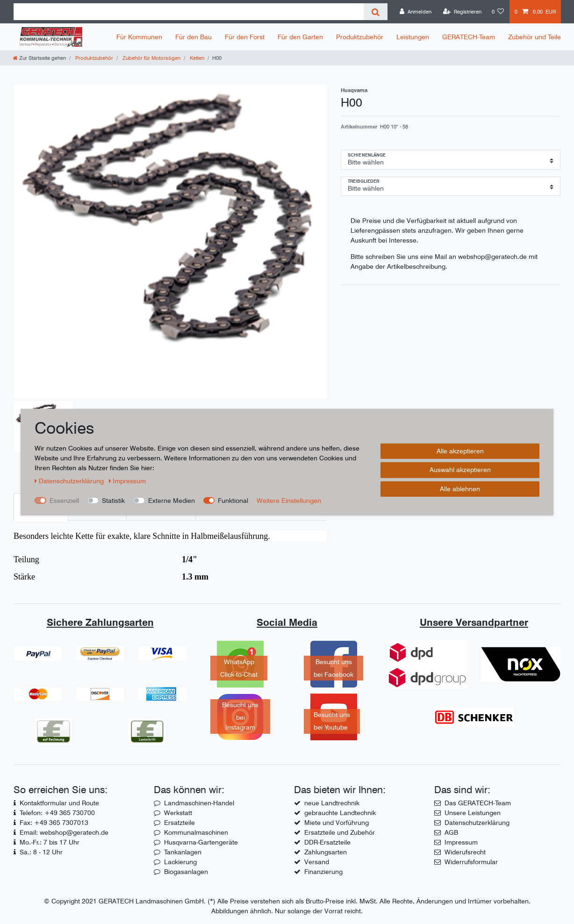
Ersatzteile (179, 823)
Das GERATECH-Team (478, 803)
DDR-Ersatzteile (327, 842)
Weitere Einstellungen (289, 500)
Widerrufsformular (471, 862)
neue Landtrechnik (332, 803)
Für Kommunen (139, 37)
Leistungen (413, 37)
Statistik (113, 500)
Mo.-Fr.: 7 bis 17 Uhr (50, 842)
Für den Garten (300, 37)
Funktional (233, 500)
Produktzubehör (360, 37)
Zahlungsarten (326, 852)
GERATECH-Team (469, 37)
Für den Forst (245, 37)
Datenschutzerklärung (477, 823)
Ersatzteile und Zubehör (340, 832)
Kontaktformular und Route (59, 803)
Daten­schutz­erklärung (70, 480)
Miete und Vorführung (337, 823)
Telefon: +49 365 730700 (57, 813)
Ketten (196, 58)
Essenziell (64, 500)
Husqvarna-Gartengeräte (201, 842)
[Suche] (376, 12)
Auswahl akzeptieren (460, 470)
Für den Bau (194, 37)
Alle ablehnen (460, 488)
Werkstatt (178, 813)
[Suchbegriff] (189, 12)
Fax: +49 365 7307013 (54, 823)
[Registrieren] (462, 12)
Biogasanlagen (186, 872)
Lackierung (180, 862)
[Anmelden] (416, 12)
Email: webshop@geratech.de (64, 832)
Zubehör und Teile (535, 37)
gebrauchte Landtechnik (340, 813)
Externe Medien (172, 500)
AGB (451, 832)
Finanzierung (323, 872)
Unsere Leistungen (473, 813)
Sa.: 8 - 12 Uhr (41, 852)
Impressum (461, 842)
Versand (317, 862)
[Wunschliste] (498, 12)
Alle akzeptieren (460, 451)
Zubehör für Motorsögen (151, 58)
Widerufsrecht (465, 852)
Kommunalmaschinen (196, 832)
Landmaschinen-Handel (199, 803)
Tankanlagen (183, 852)
